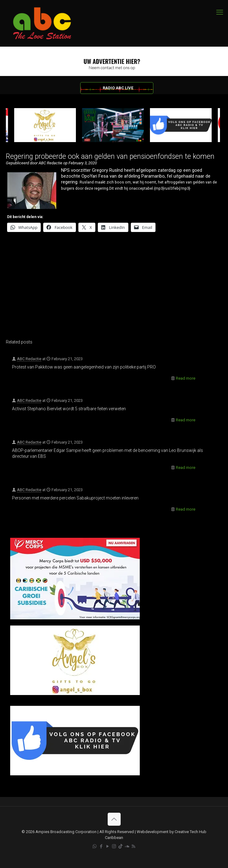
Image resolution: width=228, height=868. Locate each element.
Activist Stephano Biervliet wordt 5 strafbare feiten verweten (69, 409)
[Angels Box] (75, 694)
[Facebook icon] (101, 846)
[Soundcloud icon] (127, 846)
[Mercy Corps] (75, 618)
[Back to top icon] (114, 819)
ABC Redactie (29, 359)
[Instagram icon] (114, 846)
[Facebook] (75, 774)
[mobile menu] (220, 12)
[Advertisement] (113, 290)
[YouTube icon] (108, 846)
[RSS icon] (133, 846)
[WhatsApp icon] (95, 846)
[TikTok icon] (120, 846)
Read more (186, 378)
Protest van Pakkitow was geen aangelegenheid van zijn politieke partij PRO (84, 367)
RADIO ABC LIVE (118, 88)
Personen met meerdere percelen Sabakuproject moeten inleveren (75, 498)
